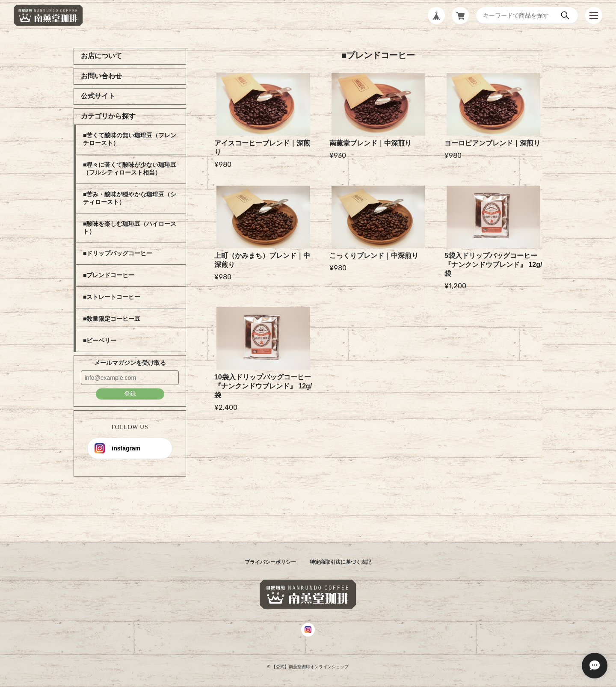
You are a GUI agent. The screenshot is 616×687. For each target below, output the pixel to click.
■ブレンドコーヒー (109, 275)
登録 (130, 394)
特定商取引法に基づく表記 (341, 562)
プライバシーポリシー (270, 562)
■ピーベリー (100, 341)
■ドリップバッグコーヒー (118, 253)
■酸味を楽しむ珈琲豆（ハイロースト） (130, 228)
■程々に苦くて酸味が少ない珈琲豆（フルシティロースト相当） (130, 169)
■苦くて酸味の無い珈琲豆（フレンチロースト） (130, 139)
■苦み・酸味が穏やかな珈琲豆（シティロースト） (130, 198)
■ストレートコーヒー (112, 297)
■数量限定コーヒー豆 (112, 319)
